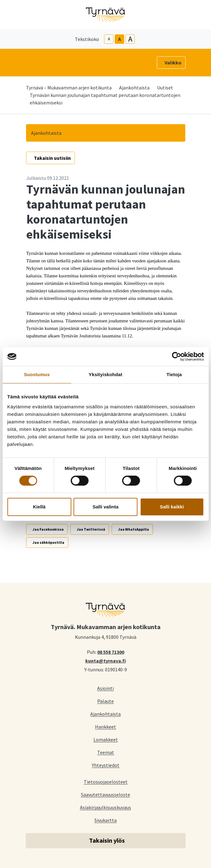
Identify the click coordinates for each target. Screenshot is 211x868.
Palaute (105, 701)
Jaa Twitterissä (91, 529)
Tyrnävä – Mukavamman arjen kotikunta (69, 88)
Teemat (106, 752)
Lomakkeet (106, 739)
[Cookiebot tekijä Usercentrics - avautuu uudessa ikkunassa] (176, 356)
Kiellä (39, 507)
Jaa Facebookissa (48, 529)
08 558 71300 (111, 652)
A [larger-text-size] (130, 39)
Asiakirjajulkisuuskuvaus (105, 807)
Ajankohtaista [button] (46, 133)
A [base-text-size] (120, 39)
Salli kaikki (172, 507)
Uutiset (165, 88)
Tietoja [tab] (174, 374)
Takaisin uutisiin (52, 158)
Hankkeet (105, 727)
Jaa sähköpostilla (48, 542)
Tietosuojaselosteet (106, 782)
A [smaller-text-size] (109, 39)
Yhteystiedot (106, 765)
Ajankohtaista (134, 88)
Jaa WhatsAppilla (134, 529)
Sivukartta (105, 820)
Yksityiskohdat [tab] (105, 374)
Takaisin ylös (107, 840)
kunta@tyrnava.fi (105, 660)
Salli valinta (105, 507)
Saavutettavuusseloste (105, 794)
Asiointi (105, 688)
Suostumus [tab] (37, 374)
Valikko (173, 63)
